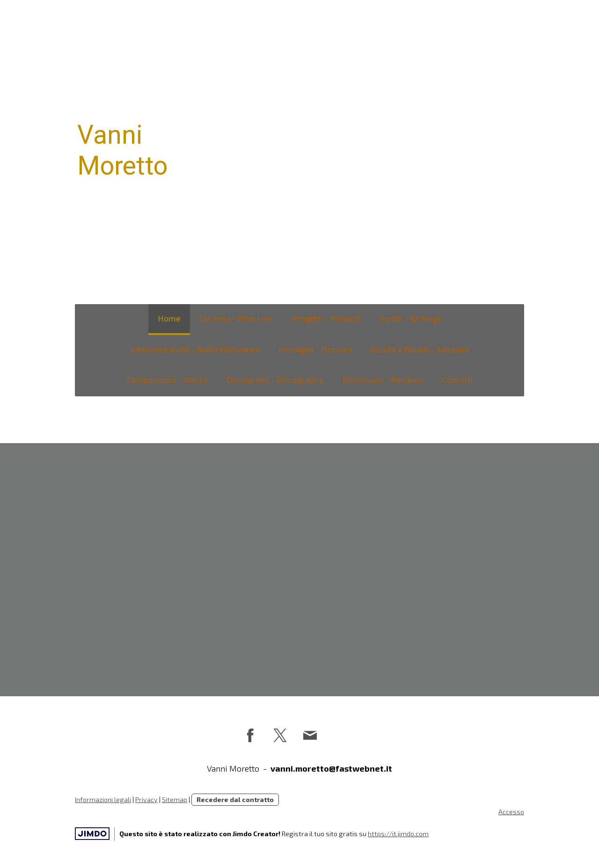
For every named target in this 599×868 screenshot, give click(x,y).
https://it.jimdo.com (398, 834)
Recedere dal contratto (235, 799)
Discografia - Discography (275, 379)
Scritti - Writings (411, 318)
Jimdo (92, 834)
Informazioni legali (103, 799)
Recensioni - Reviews (383, 379)
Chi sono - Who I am (236, 318)
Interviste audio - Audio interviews (195, 349)
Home (169, 318)
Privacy (146, 799)
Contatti (457, 379)
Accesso (511, 812)
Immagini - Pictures (315, 349)
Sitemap (175, 799)
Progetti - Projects (327, 318)
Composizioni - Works (167, 379)
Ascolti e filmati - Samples (420, 349)
